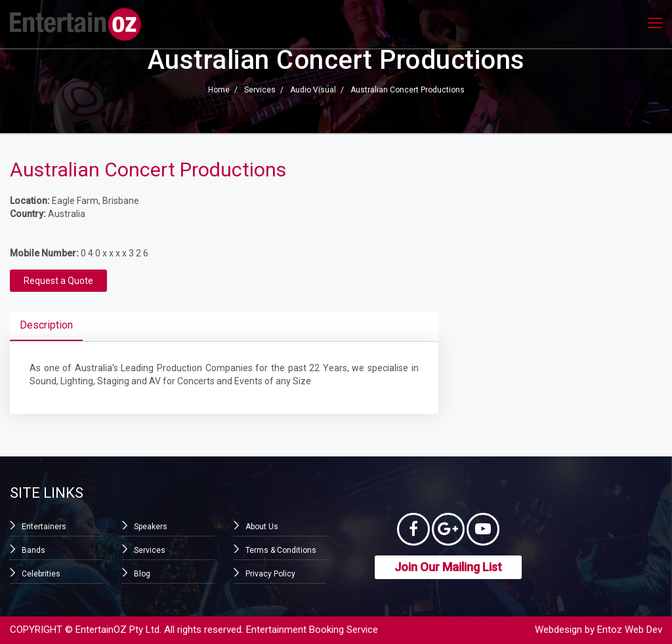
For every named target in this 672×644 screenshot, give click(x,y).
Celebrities (41, 574)
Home (219, 91)
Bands (33, 550)
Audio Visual (313, 91)
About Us (262, 527)
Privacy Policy (270, 574)
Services (260, 91)
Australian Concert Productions (408, 91)
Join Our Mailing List (448, 567)
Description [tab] (46, 325)
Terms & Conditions (281, 550)
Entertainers (44, 527)
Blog (142, 574)
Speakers (151, 527)
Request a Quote (58, 281)
